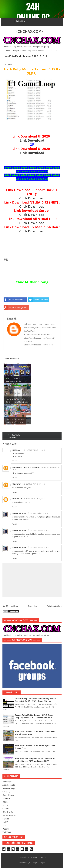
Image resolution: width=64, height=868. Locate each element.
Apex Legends (9, 785)
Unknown (17, 484)
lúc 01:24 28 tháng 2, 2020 (34, 499)
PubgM (10, 64)
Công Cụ (6, 792)
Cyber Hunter (8, 795)
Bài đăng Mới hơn (10, 606)
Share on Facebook (15, 300)
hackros (6, 819)
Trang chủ (32, 606)
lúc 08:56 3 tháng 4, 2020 (38, 513)
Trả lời (15, 461)
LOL (4, 826)
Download (7, 798)
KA (30, 863)
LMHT (5, 822)
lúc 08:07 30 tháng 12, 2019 (34, 484)
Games (6, 809)
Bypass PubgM (9, 788)
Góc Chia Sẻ (8, 812)
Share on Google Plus (15, 307)
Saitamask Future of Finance (26, 467)
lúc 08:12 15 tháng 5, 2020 (38, 531)
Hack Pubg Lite (9, 815)
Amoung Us (7, 782)
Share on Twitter (38, 300)
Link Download (32, 140)
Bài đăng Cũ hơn (54, 606)
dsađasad (17, 499)
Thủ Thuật (7, 832)
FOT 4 (5, 805)
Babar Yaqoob (19, 513)
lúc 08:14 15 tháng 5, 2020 (38, 548)
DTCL (5, 802)
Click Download (32, 198)
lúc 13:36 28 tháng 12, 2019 (34, 450)
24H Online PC (33, 13)
